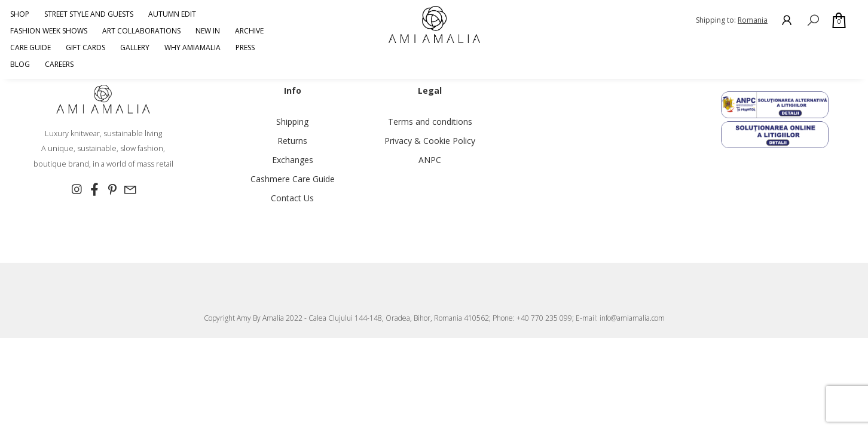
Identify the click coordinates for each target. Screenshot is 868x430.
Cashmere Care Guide (293, 179)
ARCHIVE (249, 31)
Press (245, 47)
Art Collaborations (141, 31)
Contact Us (292, 198)
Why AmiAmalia (192, 47)
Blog (20, 64)
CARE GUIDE (30, 47)
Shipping (292, 122)
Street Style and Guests (89, 14)
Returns (292, 141)
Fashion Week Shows (49, 31)
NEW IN (208, 31)
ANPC (430, 160)
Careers (59, 64)
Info (293, 90)
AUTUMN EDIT (172, 14)
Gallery (135, 47)
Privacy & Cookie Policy (430, 141)
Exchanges (293, 160)
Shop (20, 14)
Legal (430, 90)
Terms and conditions (430, 122)
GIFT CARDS (85, 47)
